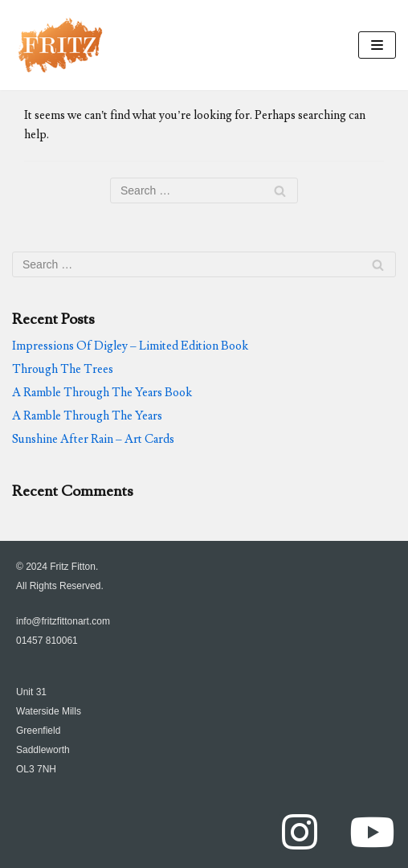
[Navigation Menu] (377, 45)
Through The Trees (63, 369)
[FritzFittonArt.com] (60, 45)
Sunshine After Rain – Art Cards (93, 439)
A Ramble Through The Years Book (102, 393)
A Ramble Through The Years (87, 416)
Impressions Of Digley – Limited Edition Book (130, 346)
